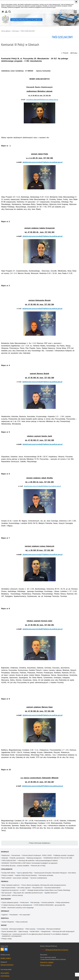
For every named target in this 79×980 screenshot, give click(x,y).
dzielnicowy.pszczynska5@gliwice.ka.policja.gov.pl (43, 444)
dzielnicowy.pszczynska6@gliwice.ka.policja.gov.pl (42, 486)
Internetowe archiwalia (46, 875)
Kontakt (4, 925)
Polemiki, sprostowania (17, 858)
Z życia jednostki (7, 869)
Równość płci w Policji (38, 866)
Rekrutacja (5, 918)
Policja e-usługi (7, 939)
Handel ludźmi (35, 931)
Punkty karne (25, 902)
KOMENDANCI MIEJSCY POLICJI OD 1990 (58, 858)
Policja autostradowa (63, 902)
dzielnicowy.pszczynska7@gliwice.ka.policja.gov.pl (43, 555)
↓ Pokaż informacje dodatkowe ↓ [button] (39, 843)
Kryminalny (5, 911)
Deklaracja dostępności (34, 858)
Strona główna (6, 31)
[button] (75, 12)
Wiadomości (6, 855)
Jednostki (5, 858)
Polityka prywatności (46, 965)
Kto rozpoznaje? (25, 915)
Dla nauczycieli (7, 893)
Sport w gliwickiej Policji (25, 873)
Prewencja (5, 881)
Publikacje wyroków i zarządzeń (64, 855)
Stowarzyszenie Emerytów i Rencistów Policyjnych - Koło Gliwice (55, 873)
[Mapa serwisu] (6, 12)
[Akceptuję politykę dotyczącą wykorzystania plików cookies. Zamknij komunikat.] (76, 2)
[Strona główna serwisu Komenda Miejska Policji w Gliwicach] (3, 12)
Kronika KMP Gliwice (9, 873)
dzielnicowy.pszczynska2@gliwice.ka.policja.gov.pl (43, 236)
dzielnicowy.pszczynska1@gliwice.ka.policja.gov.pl (43, 162)
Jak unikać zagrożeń (24, 888)
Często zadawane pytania (10, 902)
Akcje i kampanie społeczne (11, 885)
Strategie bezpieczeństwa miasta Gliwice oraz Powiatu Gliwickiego (49, 890)
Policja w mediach (8, 875)
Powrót (65, 53)
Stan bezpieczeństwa (9, 888)
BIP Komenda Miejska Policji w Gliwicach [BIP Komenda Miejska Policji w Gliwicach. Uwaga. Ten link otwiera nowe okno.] (57, 950)
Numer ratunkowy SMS (9, 931)
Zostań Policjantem (8, 922)
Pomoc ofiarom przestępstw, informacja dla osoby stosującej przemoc (44, 885)
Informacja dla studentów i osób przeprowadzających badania (38, 861)
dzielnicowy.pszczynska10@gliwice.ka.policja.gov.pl (42, 786)
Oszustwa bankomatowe (53, 888)
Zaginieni (5, 915)
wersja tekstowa (5, 976)
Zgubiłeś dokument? (51, 893)
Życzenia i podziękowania (39, 878)
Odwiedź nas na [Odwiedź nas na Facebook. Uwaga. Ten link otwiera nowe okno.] (6, 949)
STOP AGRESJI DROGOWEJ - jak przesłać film (50, 905)
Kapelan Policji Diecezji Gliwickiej (26, 875)
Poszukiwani (14, 915)
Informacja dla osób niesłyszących (63, 931)
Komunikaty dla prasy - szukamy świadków (16, 866)
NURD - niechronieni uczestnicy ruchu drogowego (18, 908)
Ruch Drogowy (6, 899)
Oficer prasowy (30, 929)
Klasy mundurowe (22, 922)
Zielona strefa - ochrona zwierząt (12, 895)
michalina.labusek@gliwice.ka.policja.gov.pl (42, 100)
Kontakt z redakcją (6, 958)
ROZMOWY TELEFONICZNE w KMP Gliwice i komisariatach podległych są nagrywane (30, 863)
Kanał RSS (2, 949)
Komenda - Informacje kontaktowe (13, 929)
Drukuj (74, 53)
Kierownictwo (16, 855)
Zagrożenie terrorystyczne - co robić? (14, 890)
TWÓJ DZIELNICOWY (28, 31)
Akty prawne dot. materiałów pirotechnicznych (28, 893)
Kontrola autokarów (48, 902)
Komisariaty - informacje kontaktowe (49, 929)
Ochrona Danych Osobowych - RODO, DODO (37, 855)
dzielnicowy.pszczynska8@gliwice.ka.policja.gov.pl (43, 629)
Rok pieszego (35, 902)
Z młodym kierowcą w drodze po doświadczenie (17, 905)
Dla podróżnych (38, 888)
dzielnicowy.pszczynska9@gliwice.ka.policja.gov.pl (43, 715)
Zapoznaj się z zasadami (47, 962)
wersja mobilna (5, 973)
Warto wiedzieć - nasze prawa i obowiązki (15, 878)
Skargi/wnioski (46, 931)
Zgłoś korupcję (23, 931)
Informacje (15, 31)
